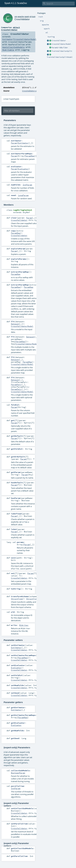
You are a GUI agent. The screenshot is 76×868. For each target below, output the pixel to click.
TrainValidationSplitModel (60, 57)
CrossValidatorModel (61, 44)
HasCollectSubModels (13, 47)
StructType (17, 599)
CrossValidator (59, 41)
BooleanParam (18, 773)
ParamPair (16, 384)
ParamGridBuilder (60, 48)
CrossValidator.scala (31, 91)
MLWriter (24, 625)
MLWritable (8, 50)
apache (21, 17)
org (16, 17)
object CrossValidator (11, 29)
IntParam (27, 185)
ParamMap (30, 156)
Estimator (8, 39)
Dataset (15, 324)
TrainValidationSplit (62, 51)
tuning (35, 17)
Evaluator (23, 169)
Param (14, 143)
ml (31, 17)
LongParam (23, 195)
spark (27, 17)
